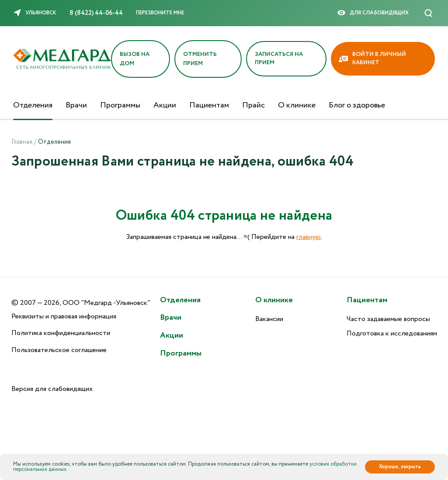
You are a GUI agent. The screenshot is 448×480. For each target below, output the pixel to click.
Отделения (33, 105)
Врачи (76, 105)
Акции (165, 105)
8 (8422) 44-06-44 (96, 13)
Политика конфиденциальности (61, 333)
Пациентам (209, 105)
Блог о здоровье (357, 105)
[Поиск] (428, 13)
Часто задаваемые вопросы (388, 319)
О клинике (297, 105)
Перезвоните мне (160, 13)
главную (309, 237)
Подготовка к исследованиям (392, 333)
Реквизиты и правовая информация (64, 316)
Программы (120, 105)
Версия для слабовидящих (52, 389)
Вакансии (269, 319)
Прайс (254, 105)
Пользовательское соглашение (59, 350)
